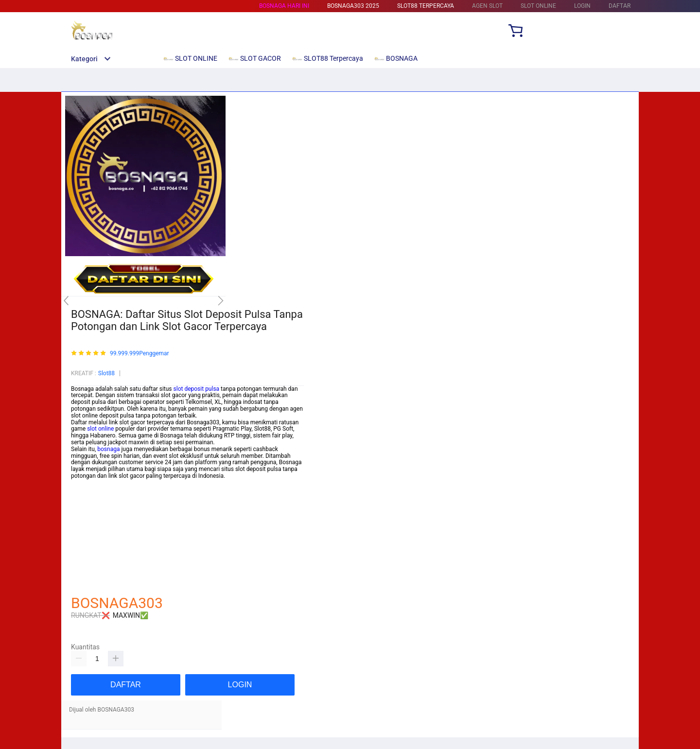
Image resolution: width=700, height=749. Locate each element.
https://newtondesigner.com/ (109, 576)
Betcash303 (87, 523)
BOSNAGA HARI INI (284, 6)
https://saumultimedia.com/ (107, 557)
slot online (100, 429)
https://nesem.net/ (95, 570)
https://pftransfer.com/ (101, 543)
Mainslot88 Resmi (94, 536)
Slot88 (106, 373)
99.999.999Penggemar (140, 354)
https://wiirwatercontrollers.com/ (114, 496)
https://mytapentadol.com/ (106, 509)
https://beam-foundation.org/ (109, 503)
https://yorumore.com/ (100, 563)
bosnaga (108, 449)
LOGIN (582, 6)
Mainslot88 (86, 516)
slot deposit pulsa (197, 389)
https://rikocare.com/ (99, 483)
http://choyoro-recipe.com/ (106, 583)
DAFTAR (620, 6)
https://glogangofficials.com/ (109, 489)
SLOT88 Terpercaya (426, 6)
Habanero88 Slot (93, 529)
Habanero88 (87, 550)
